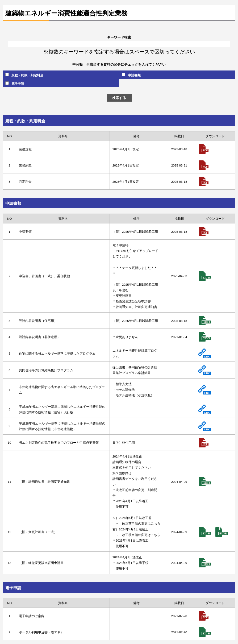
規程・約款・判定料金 (24, 75)
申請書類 (131, 75)
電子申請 (15, 83)
